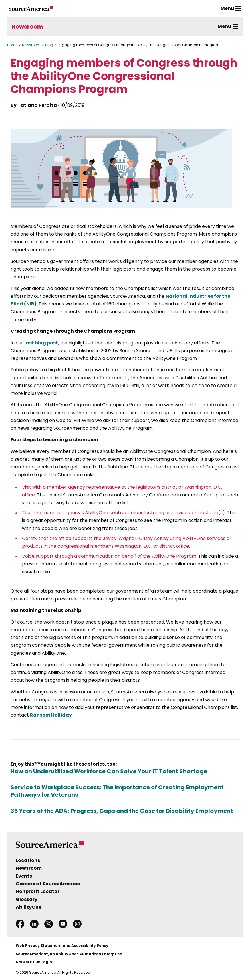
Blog (49, 45)
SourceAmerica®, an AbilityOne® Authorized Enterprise (69, 954)
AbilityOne (29, 907)
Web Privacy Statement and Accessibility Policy (62, 946)
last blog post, (42, 343)
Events (24, 876)
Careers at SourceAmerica (48, 884)
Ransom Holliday (51, 715)
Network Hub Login (34, 962)
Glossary (27, 899)
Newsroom (27, 27)
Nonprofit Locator (38, 891)
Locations (28, 860)
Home (12, 45)
